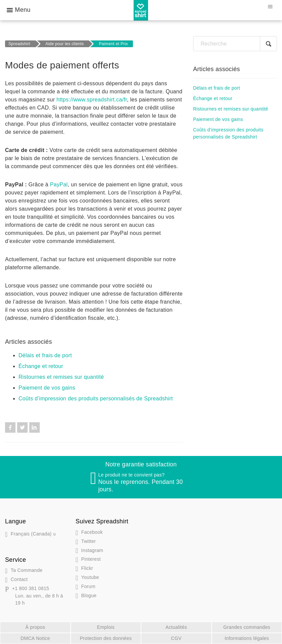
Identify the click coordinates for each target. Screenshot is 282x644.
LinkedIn (34, 427)
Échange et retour (41, 366)
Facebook (10, 427)
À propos (35, 627)
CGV (176, 638)
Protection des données (106, 638)
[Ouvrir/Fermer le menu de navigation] (270, 7)
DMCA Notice (35, 638)
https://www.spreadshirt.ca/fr (92, 100)
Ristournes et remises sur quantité (61, 377)
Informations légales (247, 638)
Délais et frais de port (45, 355)
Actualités (176, 627)
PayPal (59, 185)
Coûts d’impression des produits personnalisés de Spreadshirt (96, 398)
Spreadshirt (19, 44)
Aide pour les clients (65, 44)
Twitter (22, 427)
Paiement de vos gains (47, 388)
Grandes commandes (247, 627)
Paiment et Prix (113, 44)
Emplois (106, 627)
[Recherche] (235, 44)
